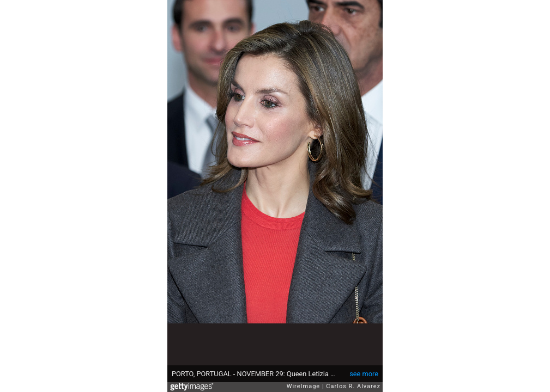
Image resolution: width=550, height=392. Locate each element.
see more (364, 374)
